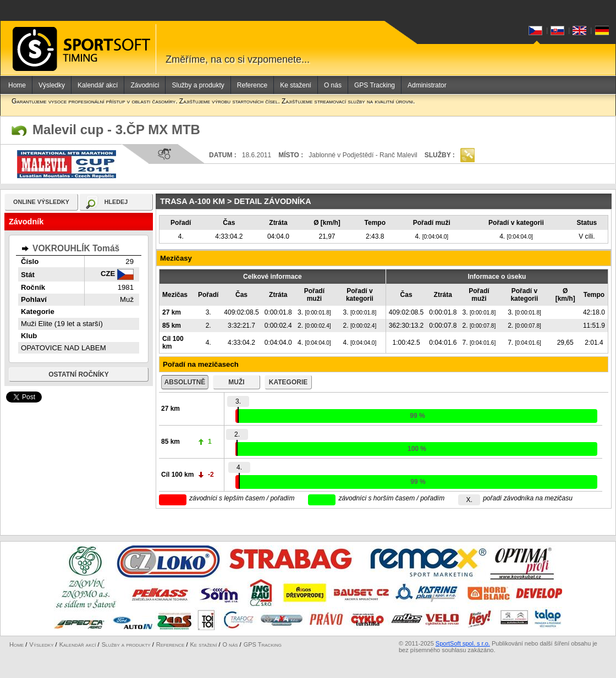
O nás (333, 85)
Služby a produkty (198, 85)
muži (236, 382)
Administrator (427, 85)
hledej (116, 202)
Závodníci (145, 85)
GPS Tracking (375, 85)
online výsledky (41, 202)
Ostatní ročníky (79, 374)
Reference (252, 85)
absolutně (185, 382)
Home (17, 85)
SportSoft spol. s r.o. (463, 643)
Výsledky (52, 85)
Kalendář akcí (98, 85)
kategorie (288, 382)
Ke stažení (296, 85)
